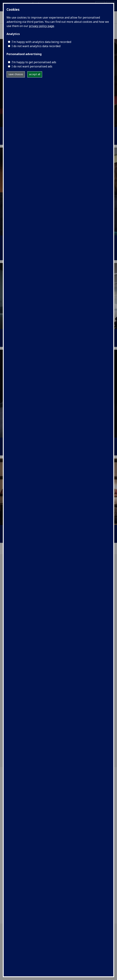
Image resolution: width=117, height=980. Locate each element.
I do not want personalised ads (32, 66)
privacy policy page (41, 26)
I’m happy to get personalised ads (34, 62)
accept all (35, 74)
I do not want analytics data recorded (36, 46)
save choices (16, 74)
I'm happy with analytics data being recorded (41, 42)
